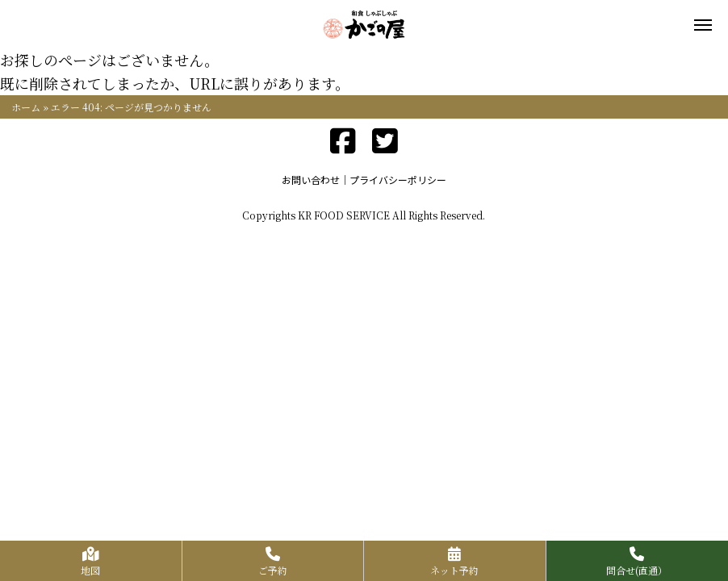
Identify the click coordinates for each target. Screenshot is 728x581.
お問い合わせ (311, 180)
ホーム (26, 107)
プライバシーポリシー (398, 180)
